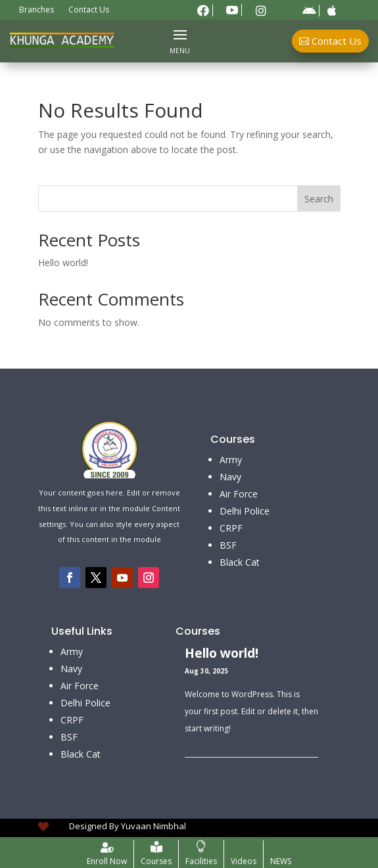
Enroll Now (107, 861)
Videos (244, 861)
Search (319, 199)
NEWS (281, 861)
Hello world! (63, 263)
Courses (156, 861)
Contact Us (89, 10)
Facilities (201, 861)
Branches (36, 10)
